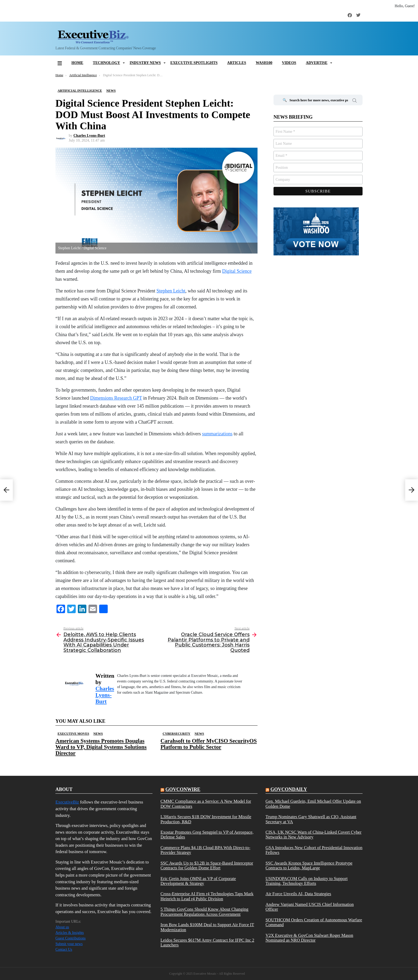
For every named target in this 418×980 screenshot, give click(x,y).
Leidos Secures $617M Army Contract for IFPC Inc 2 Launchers (207, 943)
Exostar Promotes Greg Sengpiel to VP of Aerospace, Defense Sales (207, 835)
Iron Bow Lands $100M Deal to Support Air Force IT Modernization (207, 927)
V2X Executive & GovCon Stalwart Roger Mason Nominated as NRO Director (309, 938)
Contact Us (64, 949)
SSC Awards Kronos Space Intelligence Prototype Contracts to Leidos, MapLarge (309, 866)
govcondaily (289, 789)
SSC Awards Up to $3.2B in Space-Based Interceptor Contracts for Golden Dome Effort (207, 866)
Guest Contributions (71, 938)
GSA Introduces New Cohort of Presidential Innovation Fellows (314, 850)
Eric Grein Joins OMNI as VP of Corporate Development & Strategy (198, 881)
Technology (106, 63)
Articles (237, 63)
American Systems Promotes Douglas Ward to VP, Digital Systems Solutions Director (101, 747)
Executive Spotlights (194, 63)
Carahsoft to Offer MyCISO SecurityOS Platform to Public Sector (209, 744)
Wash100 (264, 63)
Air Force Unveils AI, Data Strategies (298, 894)
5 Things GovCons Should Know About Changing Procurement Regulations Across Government (204, 912)
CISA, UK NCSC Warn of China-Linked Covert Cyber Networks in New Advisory (313, 835)
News (98, 734)
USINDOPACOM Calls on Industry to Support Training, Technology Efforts (307, 881)
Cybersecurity (176, 734)
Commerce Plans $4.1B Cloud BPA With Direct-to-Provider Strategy (205, 850)
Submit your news (69, 944)
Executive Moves (73, 734)
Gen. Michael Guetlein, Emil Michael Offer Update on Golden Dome (313, 804)
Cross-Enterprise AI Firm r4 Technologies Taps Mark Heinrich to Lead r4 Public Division (207, 896)
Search (355, 101)
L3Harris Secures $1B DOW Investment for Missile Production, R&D (206, 819)
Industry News (145, 63)
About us (62, 927)
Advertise (317, 63)
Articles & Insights (70, 933)
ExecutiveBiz (67, 802)
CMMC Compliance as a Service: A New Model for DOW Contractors (206, 804)
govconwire (183, 789)
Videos (289, 63)
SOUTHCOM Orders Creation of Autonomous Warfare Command (314, 922)
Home (77, 63)
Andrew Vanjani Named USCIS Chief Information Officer (310, 907)
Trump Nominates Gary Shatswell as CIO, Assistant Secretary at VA (311, 819)
